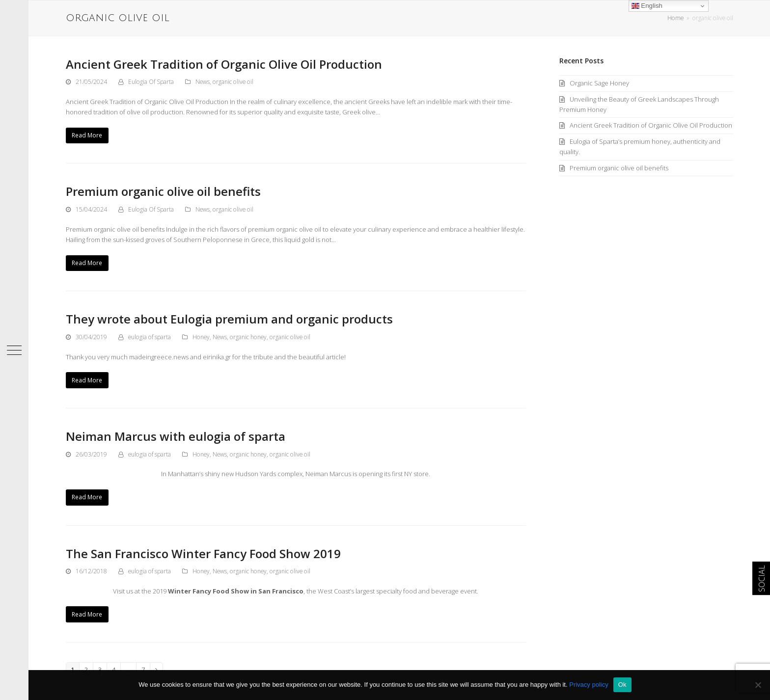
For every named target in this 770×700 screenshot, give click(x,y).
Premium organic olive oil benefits (163, 191)
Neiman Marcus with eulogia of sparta (176, 436)
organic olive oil (233, 82)
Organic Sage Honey (599, 83)
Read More (87, 135)
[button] (14, 350)
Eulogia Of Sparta (151, 82)
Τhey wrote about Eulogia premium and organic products (229, 319)
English (647, 6)
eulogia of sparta (150, 337)
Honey (201, 337)
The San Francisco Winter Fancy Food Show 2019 (203, 553)
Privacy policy (589, 685)
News (203, 82)
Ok (622, 685)
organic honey (248, 337)
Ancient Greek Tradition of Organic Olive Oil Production (224, 64)
